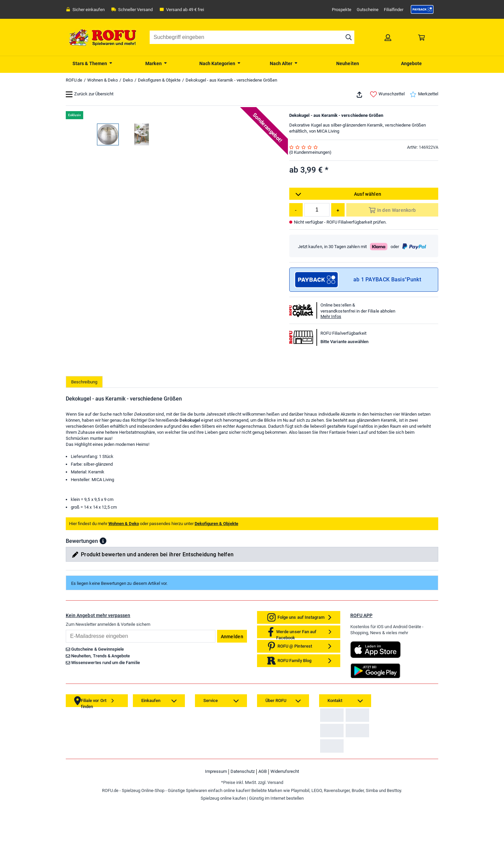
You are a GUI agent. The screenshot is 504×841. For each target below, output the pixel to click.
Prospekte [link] (342, 10)
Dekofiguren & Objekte (159, 80)
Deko (128, 80)
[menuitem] (93, 63)
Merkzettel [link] (424, 94)
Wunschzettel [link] (387, 94)
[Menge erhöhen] (338, 210)
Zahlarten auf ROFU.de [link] (344, 809)
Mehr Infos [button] (331, 316)
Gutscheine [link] (368, 10)
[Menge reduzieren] (296, 210)
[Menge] (317, 210)
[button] (103, 629)
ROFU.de (74, 80)
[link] (422, 9)
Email (66, 718)
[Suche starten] (349, 37)
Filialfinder (394, 10)
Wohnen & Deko (103, 80)
